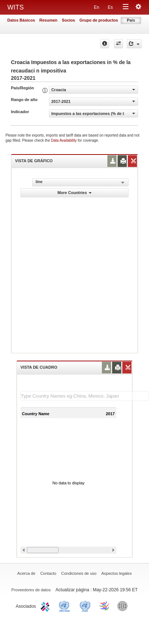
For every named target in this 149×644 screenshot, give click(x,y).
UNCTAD (66, 606)
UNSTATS (85, 606)
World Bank (124, 606)
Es (110, 7)
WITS (16, 7)
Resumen (49, 20)
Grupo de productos (99, 20)
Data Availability (64, 140)
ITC (46, 606)
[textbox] (85, 396)
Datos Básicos (21, 20)
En (97, 7)
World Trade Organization (105, 606)
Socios (68, 20)
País (131, 20)
